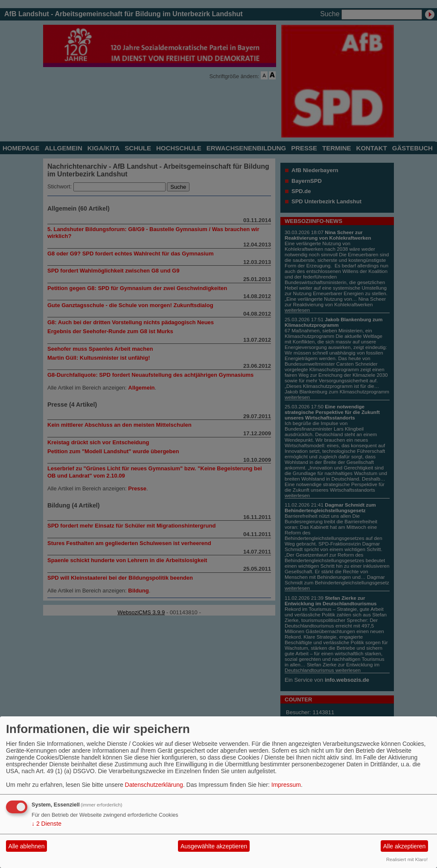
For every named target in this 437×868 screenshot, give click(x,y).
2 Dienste (47, 824)
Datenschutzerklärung (154, 785)
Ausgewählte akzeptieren (214, 846)
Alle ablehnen (27, 846)
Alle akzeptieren (405, 846)
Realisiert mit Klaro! (407, 859)
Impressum (286, 785)
